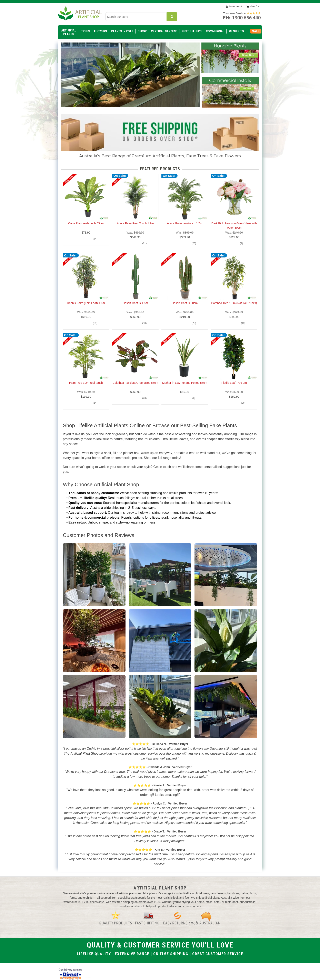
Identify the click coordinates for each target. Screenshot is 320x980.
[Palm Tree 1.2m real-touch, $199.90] (86, 356)
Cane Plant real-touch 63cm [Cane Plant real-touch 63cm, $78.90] (86, 223)
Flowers (101, 31)
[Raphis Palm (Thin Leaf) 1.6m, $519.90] (86, 277)
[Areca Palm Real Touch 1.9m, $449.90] (135, 197)
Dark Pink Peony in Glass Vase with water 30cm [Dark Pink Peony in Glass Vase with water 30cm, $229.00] (234, 225)
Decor (142, 31)
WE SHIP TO (236, 31)
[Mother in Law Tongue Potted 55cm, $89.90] (185, 356)
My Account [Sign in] (235, 7)
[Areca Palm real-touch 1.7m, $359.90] (185, 197)
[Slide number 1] (130, 80)
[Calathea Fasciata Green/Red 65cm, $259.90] (135, 356)
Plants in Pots (122, 31)
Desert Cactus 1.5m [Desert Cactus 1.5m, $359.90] (135, 303)
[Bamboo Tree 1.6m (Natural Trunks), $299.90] (234, 277)
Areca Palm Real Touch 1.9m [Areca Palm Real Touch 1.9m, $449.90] (135, 223)
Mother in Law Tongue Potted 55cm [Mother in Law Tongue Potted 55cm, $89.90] (185, 383)
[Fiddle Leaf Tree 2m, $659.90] (234, 356)
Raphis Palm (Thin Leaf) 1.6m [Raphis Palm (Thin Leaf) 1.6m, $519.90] (86, 303)
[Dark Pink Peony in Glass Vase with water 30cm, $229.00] (234, 197)
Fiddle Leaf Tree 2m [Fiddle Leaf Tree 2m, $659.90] (234, 383)
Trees (85, 31)
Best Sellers (192, 31)
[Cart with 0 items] (254, 7)
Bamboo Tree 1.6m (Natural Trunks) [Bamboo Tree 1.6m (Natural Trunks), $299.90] (234, 303)
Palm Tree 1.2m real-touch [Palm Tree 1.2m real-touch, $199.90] (86, 383)
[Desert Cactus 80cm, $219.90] (185, 277)
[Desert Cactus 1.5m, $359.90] (135, 277)
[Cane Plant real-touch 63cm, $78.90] (86, 197)
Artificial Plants (69, 32)
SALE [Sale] (256, 31)
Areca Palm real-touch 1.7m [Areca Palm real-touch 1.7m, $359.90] (185, 223)
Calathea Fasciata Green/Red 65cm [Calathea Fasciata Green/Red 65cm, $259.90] (135, 383)
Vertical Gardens (164, 31)
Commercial (215, 31)
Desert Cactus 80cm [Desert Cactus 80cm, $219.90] (185, 303)
